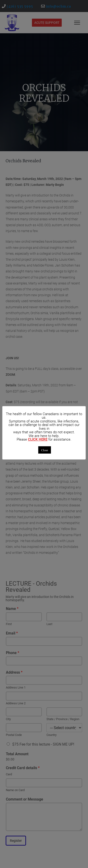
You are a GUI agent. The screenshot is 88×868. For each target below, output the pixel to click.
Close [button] (45, 450)
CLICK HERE (38, 440)
